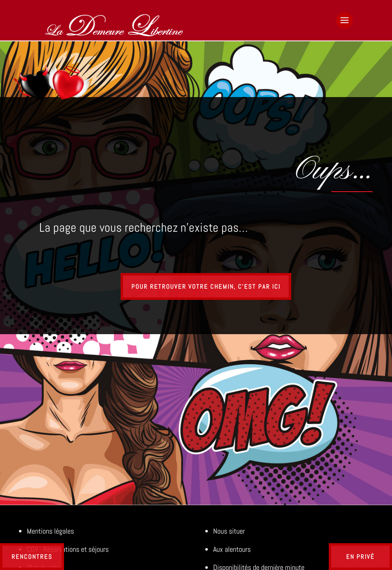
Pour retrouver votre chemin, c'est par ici (206, 286)
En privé (360, 557)
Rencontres (32, 557)
